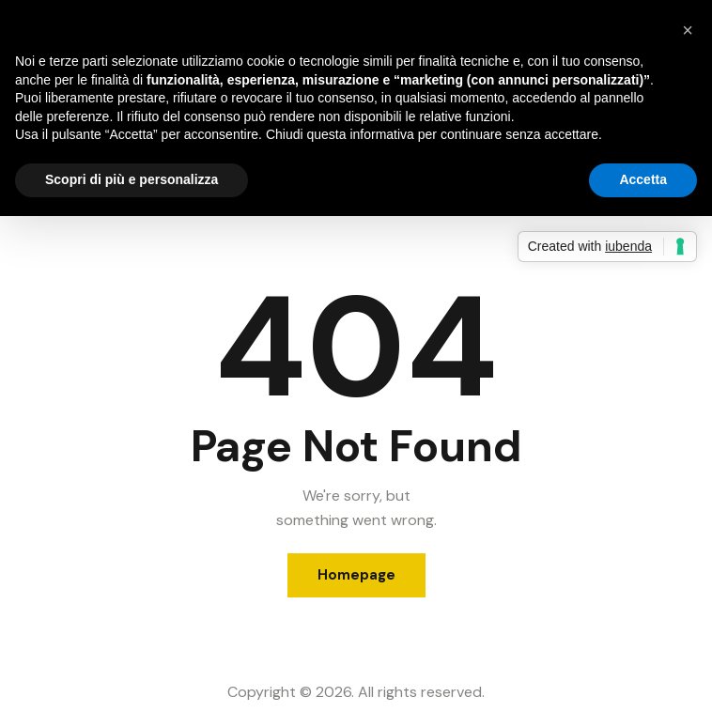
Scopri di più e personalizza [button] (132, 179)
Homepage (356, 575)
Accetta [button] (643, 179)
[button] (688, 30)
